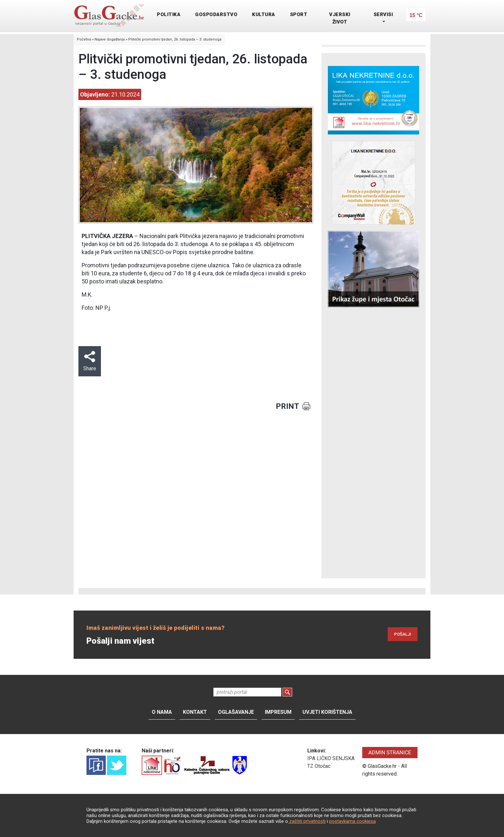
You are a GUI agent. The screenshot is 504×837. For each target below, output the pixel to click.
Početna (84, 39)
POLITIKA (169, 14)
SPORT (299, 14)
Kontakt (195, 712)
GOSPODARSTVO (216, 14)
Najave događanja (110, 39)
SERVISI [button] (383, 14)
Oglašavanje (236, 712)
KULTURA (264, 14)
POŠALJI (403, 634)
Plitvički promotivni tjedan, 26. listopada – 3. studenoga (175, 39)
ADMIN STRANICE (390, 752)
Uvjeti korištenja (327, 712)
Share (90, 361)
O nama (162, 712)
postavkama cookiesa (352, 821)
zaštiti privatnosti (307, 821)
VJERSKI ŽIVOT (340, 18)
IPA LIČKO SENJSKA (331, 758)
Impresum (278, 712)
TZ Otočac (319, 766)
